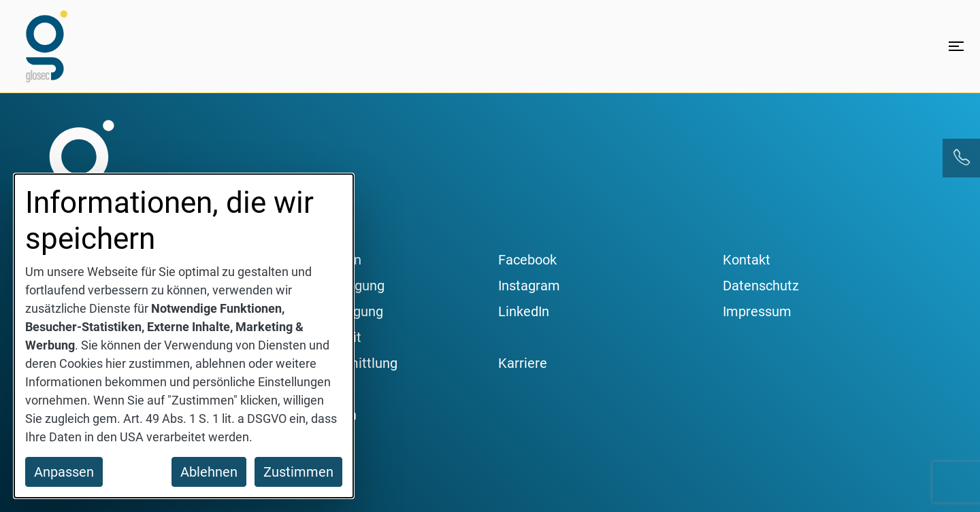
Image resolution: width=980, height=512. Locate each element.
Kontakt (747, 260)
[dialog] (184, 336)
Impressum (757, 311)
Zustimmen (298, 472)
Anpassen (64, 472)
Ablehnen (209, 472)
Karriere (523, 363)
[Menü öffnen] (956, 46)
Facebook (527, 260)
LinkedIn (524, 311)
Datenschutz (761, 286)
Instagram (529, 286)
